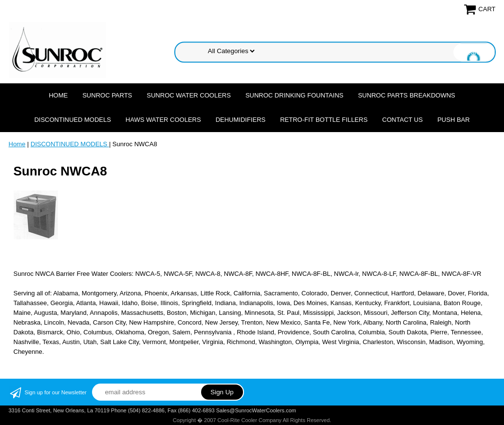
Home (58, 95)
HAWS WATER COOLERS (163, 120)
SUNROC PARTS (107, 95)
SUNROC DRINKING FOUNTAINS (294, 95)
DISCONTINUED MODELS (72, 120)
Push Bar (453, 120)
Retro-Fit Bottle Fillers (324, 120)
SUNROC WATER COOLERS (189, 95)
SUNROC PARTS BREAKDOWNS (407, 95)
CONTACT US (402, 120)
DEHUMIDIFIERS (241, 120)
